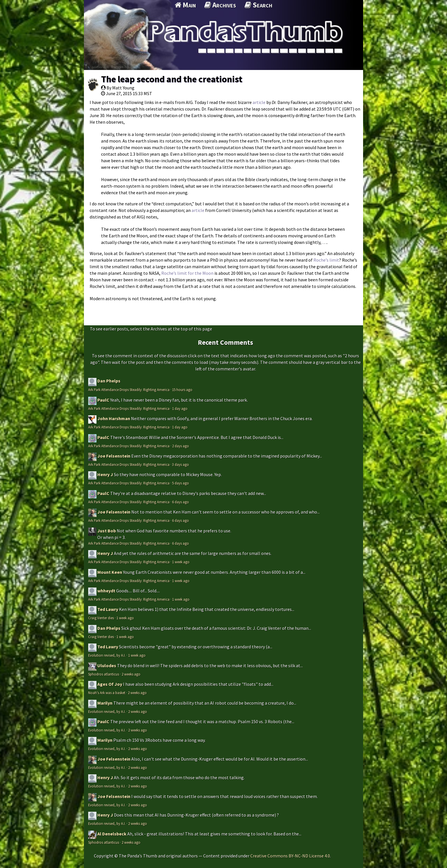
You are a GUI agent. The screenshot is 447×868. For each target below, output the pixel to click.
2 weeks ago (131, 674)
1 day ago (180, 408)
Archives (220, 5)
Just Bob (107, 531)
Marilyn (105, 703)
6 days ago (181, 502)
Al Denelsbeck (112, 834)
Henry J (105, 474)
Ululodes (107, 665)
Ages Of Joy (110, 684)
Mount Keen (110, 572)
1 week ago (181, 562)
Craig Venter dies (101, 618)
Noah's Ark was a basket (107, 693)
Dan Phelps (109, 381)
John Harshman (114, 418)
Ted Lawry (108, 609)
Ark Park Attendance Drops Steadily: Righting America (129, 390)
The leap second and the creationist (172, 79)
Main (185, 5)
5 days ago (181, 483)
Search (258, 5)
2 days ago (181, 446)
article (259, 102)
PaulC (103, 400)
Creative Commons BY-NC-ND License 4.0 (290, 856)
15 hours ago (182, 390)
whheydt (106, 591)
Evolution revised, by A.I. (107, 655)
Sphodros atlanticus (104, 674)
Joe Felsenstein (114, 456)
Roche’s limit (326, 260)
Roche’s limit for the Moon (187, 273)
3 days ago (181, 464)
